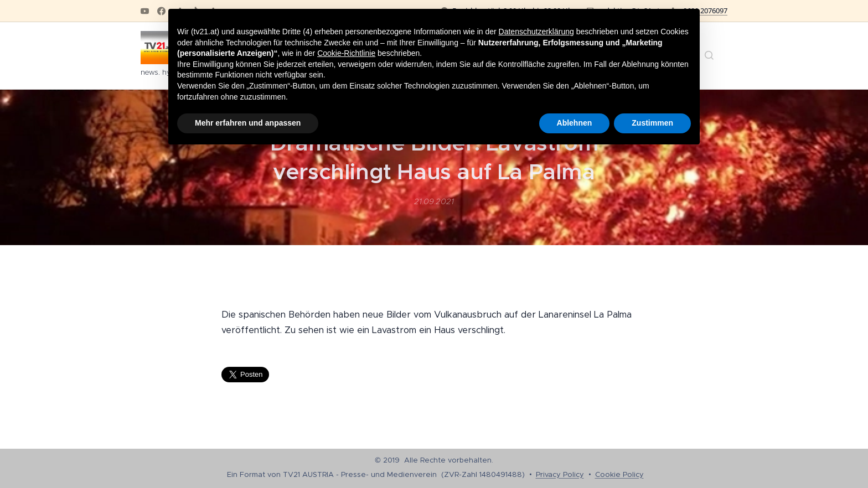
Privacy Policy (560, 474)
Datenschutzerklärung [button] (536, 32)
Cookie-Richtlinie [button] (346, 53)
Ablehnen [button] (575, 123)
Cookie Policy (619, 474)
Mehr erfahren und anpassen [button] (248, 123)
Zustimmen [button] (652, 123)
